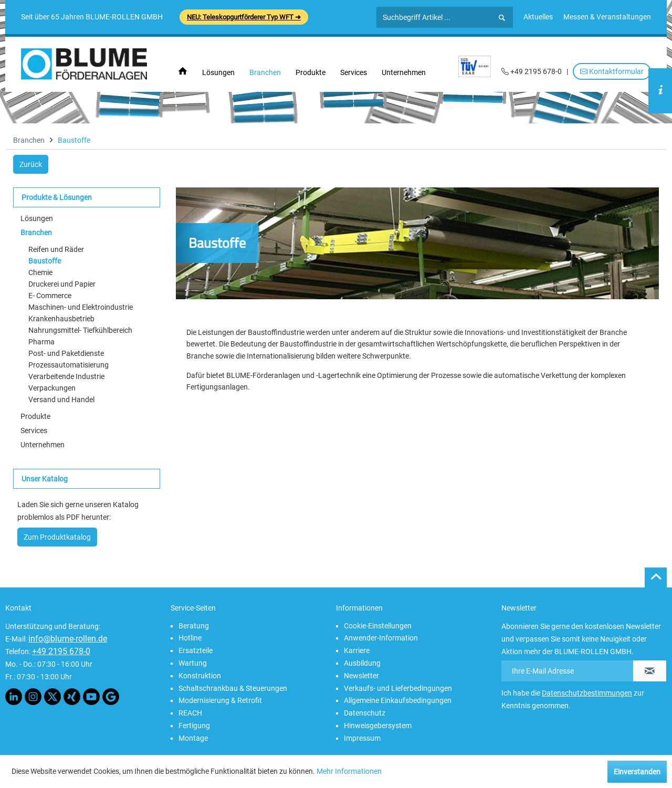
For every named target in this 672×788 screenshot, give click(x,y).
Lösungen (37, 218)
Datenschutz (365, 713)
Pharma (41, 342)
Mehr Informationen (349, 771)
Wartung (193, 663)
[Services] (354, 72)
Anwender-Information (381, 638)
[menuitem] (538, 17)
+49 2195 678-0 (61, 651)
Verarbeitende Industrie (66, 376)
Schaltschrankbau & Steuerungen (233, 688)
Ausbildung (362, 663)
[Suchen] (502, 18)
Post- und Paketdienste (66, 353)
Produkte (35, 416)
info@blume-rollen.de (68, 639)
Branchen (36, 233)
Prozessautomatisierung (69, 365)
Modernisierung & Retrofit (220, 700)
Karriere (357, 650)
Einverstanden (637, 772)
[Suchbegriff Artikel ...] (445, 17)
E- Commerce (50, 296)
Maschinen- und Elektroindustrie (81, 307)
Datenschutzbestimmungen (587, 693)
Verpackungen (52, 388)
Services (34, 430)
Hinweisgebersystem (378, 726)
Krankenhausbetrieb (61, 319)
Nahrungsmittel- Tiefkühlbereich (80, 330)
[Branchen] (265, 72)
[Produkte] (311, 72)
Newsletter (361, 676)
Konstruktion (200, 676)
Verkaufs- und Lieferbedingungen (398, 688)
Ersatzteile (196, 650)
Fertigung (194, 726)
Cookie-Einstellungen (378, 626)
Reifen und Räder (56, 249)
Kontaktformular (612, 71)
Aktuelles (538, 17)
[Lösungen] (218, 72)
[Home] (183, 72)
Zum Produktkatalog (57, 537)
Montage (193, 738)
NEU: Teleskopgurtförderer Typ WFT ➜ (244, 17)
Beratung (194, 626)
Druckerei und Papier (62, 284)
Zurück (31, 164)
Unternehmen (43, 445)
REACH (190, 713)
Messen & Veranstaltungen (607, 17)
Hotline (190, 638)
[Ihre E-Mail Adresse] (568, 671)
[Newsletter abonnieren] (650, 671)
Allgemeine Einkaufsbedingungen (398, 700)
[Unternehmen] (404, 72)
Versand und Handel (61, 400)
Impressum (362, 738)
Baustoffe (45, 261)
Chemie (40, 272)
